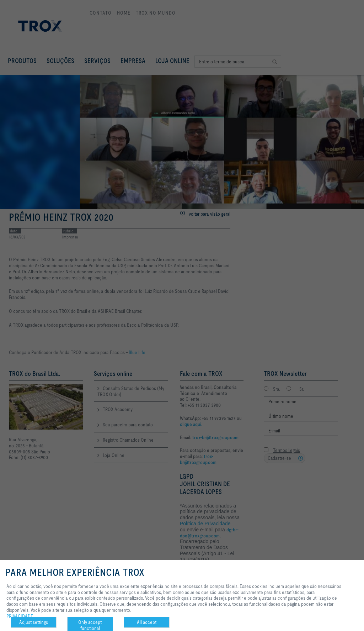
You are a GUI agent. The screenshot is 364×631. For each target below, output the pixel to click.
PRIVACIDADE (20, 616)
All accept (147, 622)
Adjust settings (34, 622)
